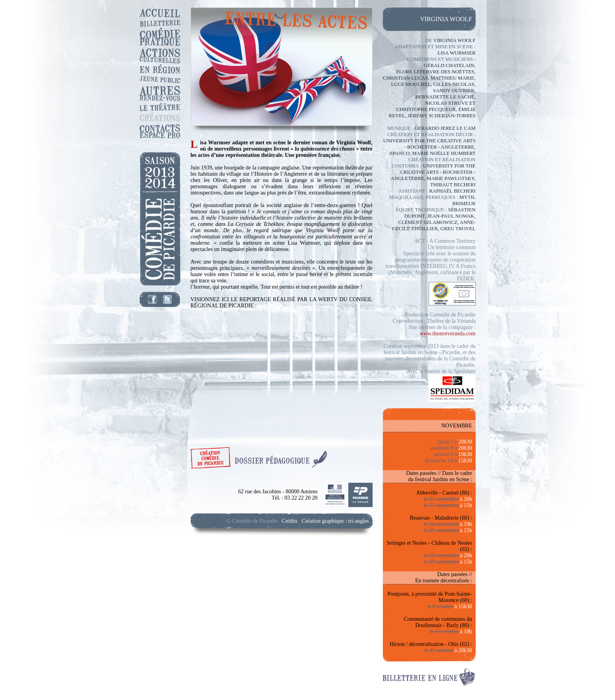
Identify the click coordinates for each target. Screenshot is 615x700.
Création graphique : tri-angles (335, 521)
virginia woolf (446, 19)
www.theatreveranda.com (448, 334)
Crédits (289, 521)
